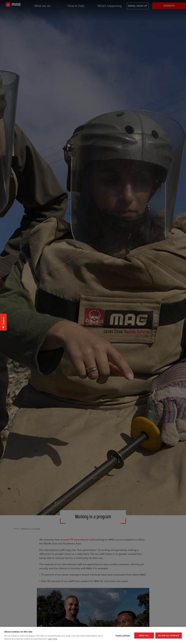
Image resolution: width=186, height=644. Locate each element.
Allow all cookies (169, 636)
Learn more (52, 639)
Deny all (144, 636)
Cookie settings (123, 636)
